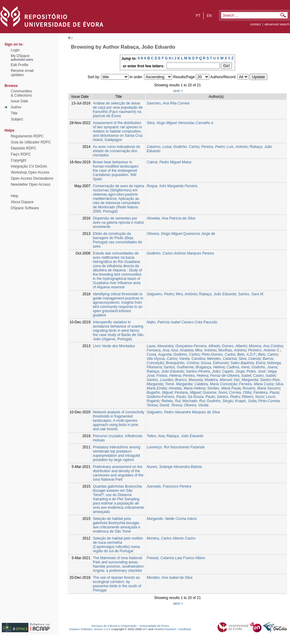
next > (178, 91)
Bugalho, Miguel (160, 392)
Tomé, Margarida (179, 384)
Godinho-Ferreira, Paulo (166, 397)
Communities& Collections (21, 93)
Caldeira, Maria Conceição (216, 384)
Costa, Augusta (159, 354)
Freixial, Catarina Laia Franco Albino (176, 558)
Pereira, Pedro (213, 147)
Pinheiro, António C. (264, 350)
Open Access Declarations (32, 178)
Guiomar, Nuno (215, 392)
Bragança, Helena (210, 367)
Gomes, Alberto (234, 346)
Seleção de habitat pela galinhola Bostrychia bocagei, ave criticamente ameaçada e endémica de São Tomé (116, 525)
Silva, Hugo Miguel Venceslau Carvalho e (180, 123)
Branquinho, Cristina (182, 363)
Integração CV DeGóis (29, 166)
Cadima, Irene (238, 367)
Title (14, 113)
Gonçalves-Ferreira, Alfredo (197, 346)
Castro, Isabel (264, 376)
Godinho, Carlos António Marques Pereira (180, 253)
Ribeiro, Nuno (253, 397)
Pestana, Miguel (188, 392)
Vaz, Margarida (246, 380)
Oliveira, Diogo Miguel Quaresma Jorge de (181, 234)
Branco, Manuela (189, 380)
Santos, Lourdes (160, 380)
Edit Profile (20, 65)
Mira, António (186, 294)
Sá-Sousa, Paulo (201, 397)
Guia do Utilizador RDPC (31, 142)
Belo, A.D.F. (247, 354)
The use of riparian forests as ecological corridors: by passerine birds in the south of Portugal (117, 584)
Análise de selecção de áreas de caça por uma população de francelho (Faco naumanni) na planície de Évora (118, 110)
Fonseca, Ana (158, 350)
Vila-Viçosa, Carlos (162, 359)
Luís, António (237, 147)
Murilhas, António (232, 350)
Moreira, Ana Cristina (266, 346)
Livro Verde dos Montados (114, 346)
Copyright (19, 160)
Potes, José (256, 371)
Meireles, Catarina (222, 359)
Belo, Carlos (268, 354)
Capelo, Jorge (233, 371)
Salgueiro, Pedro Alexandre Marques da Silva (183, 412)
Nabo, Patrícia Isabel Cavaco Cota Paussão (182, 322)
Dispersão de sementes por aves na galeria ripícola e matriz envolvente (118, 223)
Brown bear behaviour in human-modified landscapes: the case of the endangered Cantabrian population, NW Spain (116, 171)
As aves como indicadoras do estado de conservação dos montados (116, 151)
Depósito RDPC (24, 148)
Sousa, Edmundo (214, 363)
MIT (145, 629)
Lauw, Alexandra (160, 346)
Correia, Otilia (240, 392)
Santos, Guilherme (179, 367)
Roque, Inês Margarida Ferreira (172, 186)
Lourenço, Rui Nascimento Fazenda (176, 447)
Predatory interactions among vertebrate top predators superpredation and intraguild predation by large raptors (116, 453)
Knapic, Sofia (246, 401)
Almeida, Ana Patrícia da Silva (171, 218)
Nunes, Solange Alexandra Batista (174, 467)
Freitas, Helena (169, 376)
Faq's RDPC (21, 154)
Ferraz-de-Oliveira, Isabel (231, 376)
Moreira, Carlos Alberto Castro (171, 538)
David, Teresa (171, 405)
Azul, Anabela (182, 350)
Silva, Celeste (249, 359)
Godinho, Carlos (186, 147)
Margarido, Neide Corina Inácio (172, 519)
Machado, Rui (194, 401)
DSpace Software (25, 208)
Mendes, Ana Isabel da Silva (170, 578)
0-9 (140, 58)
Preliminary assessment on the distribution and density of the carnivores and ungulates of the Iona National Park (118, 473)
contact (255, 24)
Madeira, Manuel (218, 380)
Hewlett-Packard (165, 629)
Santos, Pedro (228, 397)
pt (198, 16)
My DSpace (20, 56)
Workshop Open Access (30, 172)
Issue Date (19, 101)
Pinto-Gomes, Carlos (218, 354)
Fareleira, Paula (266, 392)
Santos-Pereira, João (203, 371)
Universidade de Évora (154, 626)
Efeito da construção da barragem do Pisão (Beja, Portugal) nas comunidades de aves (117, 240)
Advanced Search (277, 24)
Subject (17, 119)
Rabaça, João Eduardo (218, 294)
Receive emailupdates (22, 73)
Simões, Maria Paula (224, 388)
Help (15, 196)
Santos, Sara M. (251, 294)
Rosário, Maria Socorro (261, 388)
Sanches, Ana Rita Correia (168, 103)
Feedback (185, 629)
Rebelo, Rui (171, 401)
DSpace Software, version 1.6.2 (90, 629)
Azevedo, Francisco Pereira (169, 486)
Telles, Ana (156, 436)
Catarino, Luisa (159, 147)
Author (16, 107)
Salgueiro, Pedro (160, 294)
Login (15, 50)
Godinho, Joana (264, 367)
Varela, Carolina (192, 359)
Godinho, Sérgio (220, 401)
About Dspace (22, 202)
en (209, 16)
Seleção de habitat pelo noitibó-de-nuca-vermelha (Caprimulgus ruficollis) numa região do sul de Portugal (118, 545)
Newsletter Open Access (31, 184)
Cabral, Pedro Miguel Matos (169, 162)
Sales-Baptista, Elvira (248, 363)
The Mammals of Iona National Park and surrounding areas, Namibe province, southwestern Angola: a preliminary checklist (118, 564)
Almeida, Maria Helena (187, 388)
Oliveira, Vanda (196, 405)
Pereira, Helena (196, 376)
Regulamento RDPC (27, 136)
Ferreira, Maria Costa (256, 384)
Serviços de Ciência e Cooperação (114, 626)
